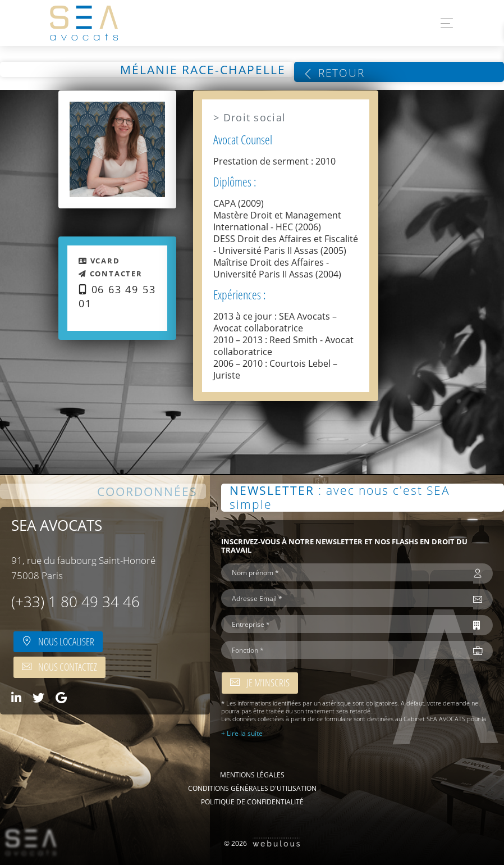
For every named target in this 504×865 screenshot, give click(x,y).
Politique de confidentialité (252, 802)
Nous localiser (58, 641)
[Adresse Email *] (347, 598)
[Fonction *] (347, 650)
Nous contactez (59, 667)
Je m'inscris (260, 682)
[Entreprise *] (347, 624)
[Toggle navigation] (444, 23)
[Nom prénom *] (347, 572)
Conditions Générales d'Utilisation (252, 788)
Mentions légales (252, 775)
